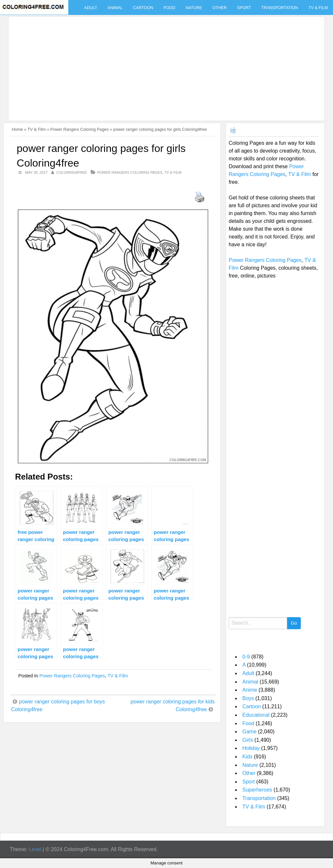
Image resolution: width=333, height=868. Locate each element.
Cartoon (143, 8)
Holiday (251, 748)
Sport (244, 8)
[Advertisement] (165, 65)
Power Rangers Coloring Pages (80, 129)
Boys (248, 698)
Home (17, 129)
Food (169, 8)
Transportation (280, 8)
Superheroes (257, 790)
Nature (194, 8)
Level (35, 849)
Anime (250, 690)
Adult (91, 8)
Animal (115, 8)
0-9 (246, 657)
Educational (256, 715)
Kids (247, 757)
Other (220, 8)
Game (249, 732)
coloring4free (72, 172)
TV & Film (36, 129)
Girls (248, 740)
